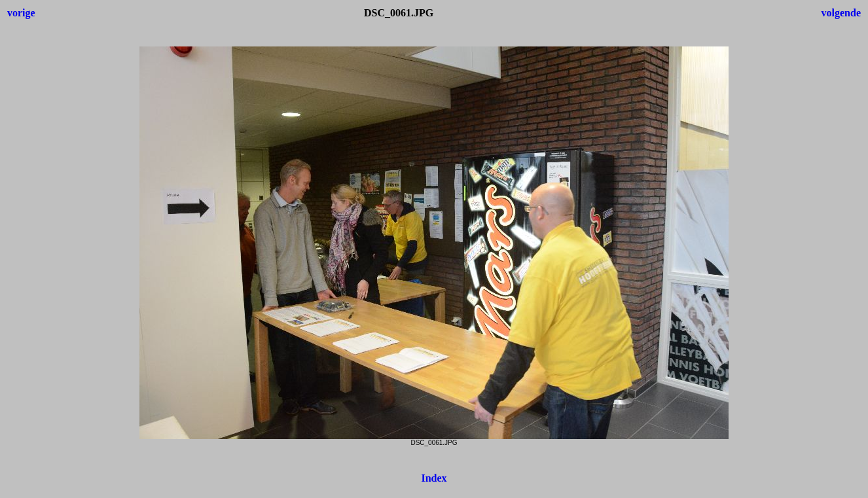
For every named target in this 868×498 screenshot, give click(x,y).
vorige (21, 13)
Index (434, 478)
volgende (841, 13)
